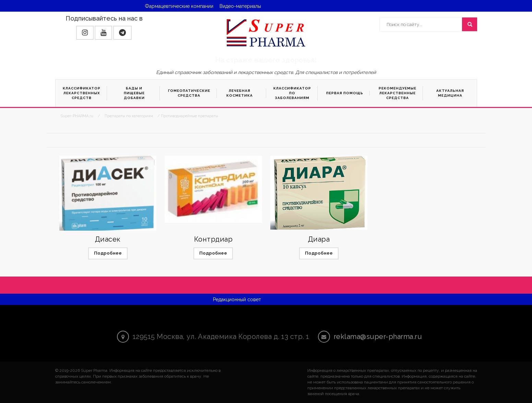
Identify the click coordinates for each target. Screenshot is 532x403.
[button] (85, 33)
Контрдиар (214, 239)
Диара (319, 239)
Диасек (108, 239)
